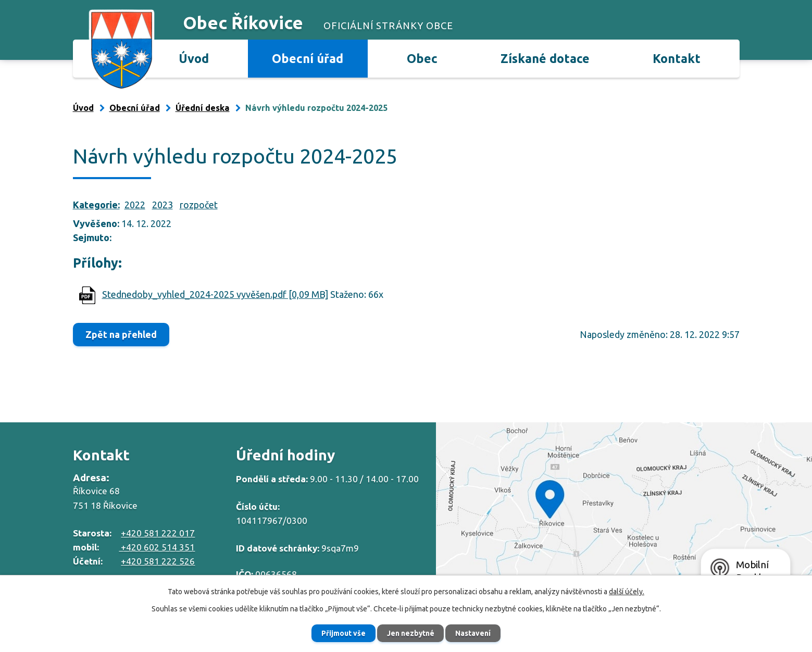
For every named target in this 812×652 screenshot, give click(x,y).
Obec (422, 58)
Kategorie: (96, 205)
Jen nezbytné (410, 633)
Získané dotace (545, 58)
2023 (163, 205)
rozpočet (199, 205)
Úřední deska (203, 108)
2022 (135, 205)
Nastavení (476, 633)
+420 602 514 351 (157, 547)
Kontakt (677, 58)
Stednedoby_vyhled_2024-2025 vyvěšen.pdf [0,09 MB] (215, 294)
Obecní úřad (308, 58)
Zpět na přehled (123, 334)
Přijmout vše (341, 633)
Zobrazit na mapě (624, 510)
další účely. (627, 591)
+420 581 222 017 (158, 533)
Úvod (194, 58)
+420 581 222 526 (158, 561)
